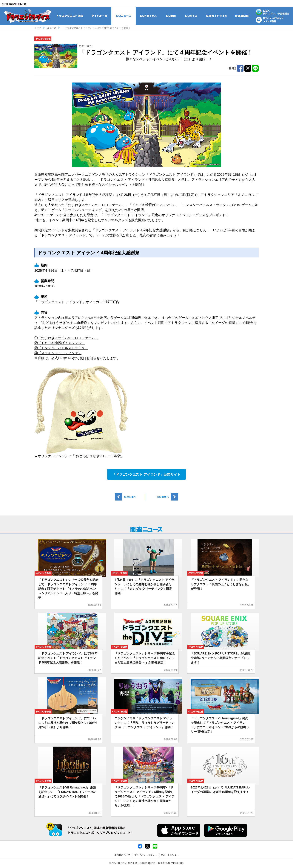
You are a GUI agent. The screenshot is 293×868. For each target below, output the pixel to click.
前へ (130, 497)
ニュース (52, 28)
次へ (163, 497)
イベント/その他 (43, 39)
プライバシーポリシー (146, 855)
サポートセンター (170, 855)
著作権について (122, 855)
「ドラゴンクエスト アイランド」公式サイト (146, 475)
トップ (38, 28)
